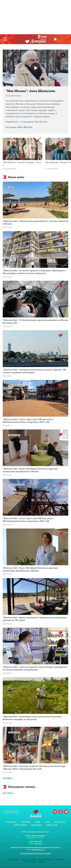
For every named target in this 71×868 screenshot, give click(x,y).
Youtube (66, 812)
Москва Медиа (13, 859)
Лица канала (36, 825)
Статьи (47, 822)
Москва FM (59, 859)
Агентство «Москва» (46, 859)
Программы (26, 822)
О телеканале (11, 822)
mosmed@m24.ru (38, 849)
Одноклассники (61, 812)
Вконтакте (55, 812)
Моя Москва (25, 127)
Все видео (7, 778)
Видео (37, 822)
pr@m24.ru (38, 844)
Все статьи (8, 793)
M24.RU (34, 859)
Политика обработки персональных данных (36, 853)
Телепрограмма (20, 825)
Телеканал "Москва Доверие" (35, 41)
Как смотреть (60, 822)
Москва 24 (25, 859)
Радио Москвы (31, 861)
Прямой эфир (56, 39)
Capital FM (42, 861)
